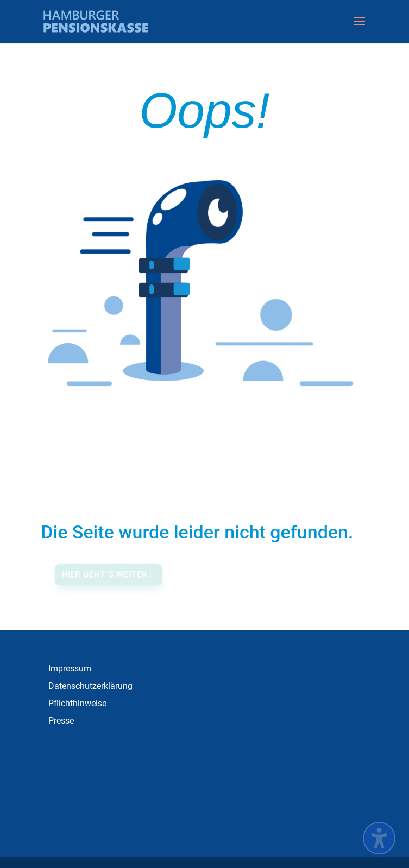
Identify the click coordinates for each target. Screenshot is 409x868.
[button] (360, 28)
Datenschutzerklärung (90, 686)
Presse (61, 721)
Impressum (70, 669)
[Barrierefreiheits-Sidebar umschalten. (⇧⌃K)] (379, 838)
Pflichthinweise (77, 703)
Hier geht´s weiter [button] (105, 575)
